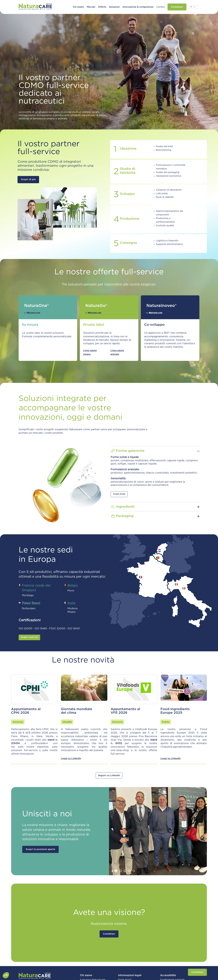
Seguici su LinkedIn (109, 775)
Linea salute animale (117, 352)
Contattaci (197, 972)
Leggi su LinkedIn (71, 758)
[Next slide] (137, 871)
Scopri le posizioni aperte (40, 849)
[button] (78, 7)
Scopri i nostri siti (29, 637)
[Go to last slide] (113, 871)
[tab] (116, 871)
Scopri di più (28, 179)
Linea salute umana (90, 352)
